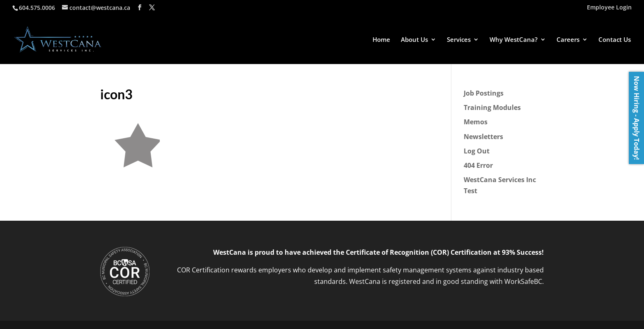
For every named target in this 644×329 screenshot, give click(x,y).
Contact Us (615, 40)
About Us (414, 40)
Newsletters (483, 137)
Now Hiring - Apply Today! (637, 118)
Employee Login (609, 8)
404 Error (478, 165)
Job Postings (484, 93)
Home (381, 40)
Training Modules (492, 107)
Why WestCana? (514, 40)
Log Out (477, 151)
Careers (568, 40)
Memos (476, 122)
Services (459, 40)
